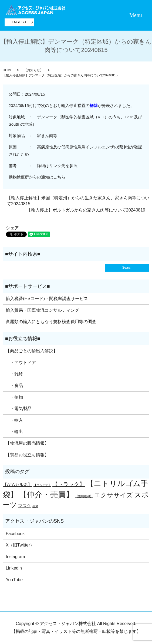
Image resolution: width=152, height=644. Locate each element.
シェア (12, 228)
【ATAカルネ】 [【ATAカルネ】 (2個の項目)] (17, 484)
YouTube (14, 580)
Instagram (15, 557)
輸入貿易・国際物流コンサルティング (42, 310)
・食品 (14, 386)
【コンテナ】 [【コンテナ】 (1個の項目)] (42, 485)
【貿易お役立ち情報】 (27, 455)
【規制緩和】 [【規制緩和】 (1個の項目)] (84, 496)
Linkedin (14, 568)
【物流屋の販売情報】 (27, 443)
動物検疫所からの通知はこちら (37, 177)
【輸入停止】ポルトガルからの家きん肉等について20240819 (86, 210)
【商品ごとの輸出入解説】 (32, 351)
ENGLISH (19, 22)
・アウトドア (21, 362)
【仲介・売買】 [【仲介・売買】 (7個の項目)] (46, 494)
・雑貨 (14, 374)
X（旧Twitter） (20, 545)
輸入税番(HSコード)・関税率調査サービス (47, 299)
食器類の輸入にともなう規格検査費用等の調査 (51, 322)
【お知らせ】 (33, 70)
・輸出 (14, 432)
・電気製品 (19, 409)
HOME (8, 70)
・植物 (14, 397)
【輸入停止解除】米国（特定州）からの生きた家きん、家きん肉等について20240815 (78, 201)
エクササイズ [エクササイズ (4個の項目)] (113, 495)
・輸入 (14, 420)
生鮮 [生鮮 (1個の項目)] (35, 506)
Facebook (15, 534)
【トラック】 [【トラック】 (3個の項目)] (69, 484)
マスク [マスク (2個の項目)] (25, 506)
